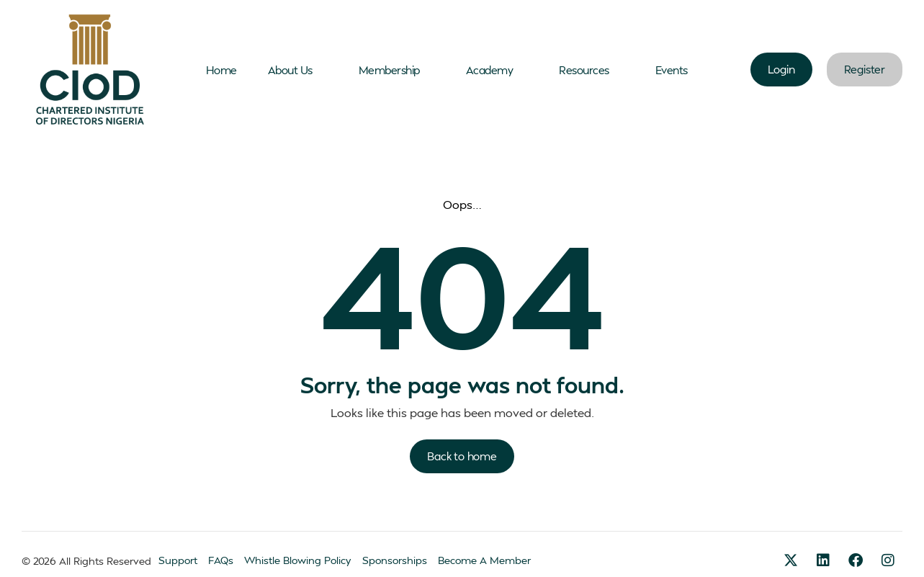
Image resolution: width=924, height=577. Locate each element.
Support (178, 560)
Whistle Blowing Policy (298, 560)
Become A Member (484, 560)
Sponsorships (395, 560)
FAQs (221, 560)
